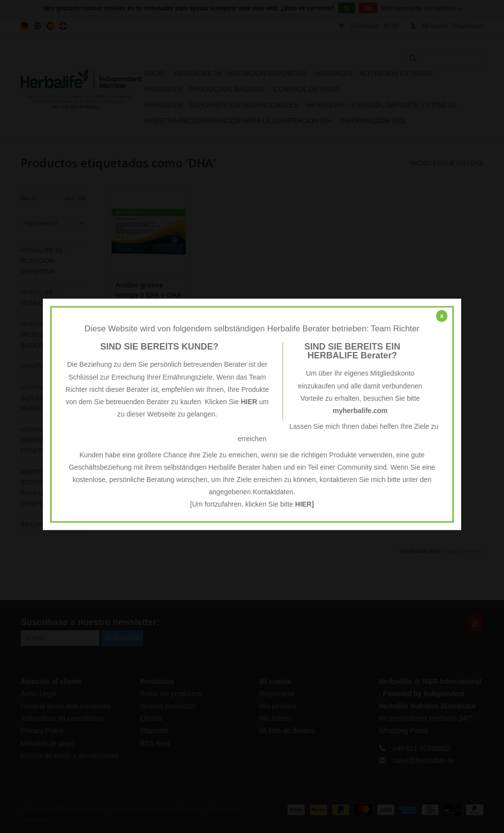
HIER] (305, 504)
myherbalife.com (360, 411)
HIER (249, 402)
